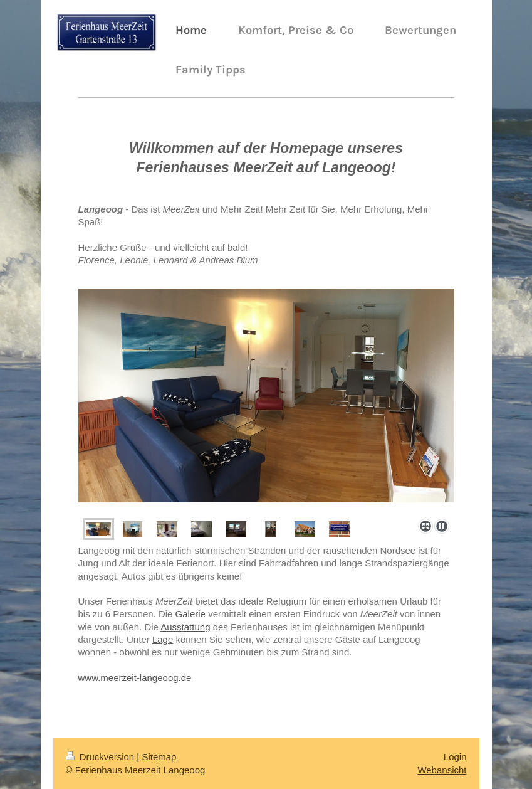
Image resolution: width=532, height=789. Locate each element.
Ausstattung (185, 627)
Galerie (190, 614)
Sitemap (159, 757)
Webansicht (442, 770)
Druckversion (102, 757)
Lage (163, 639)
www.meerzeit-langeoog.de (135, 678)
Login (455, 757)
